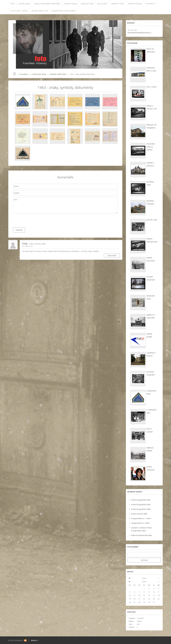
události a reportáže (151, 316)
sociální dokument (151, 278)
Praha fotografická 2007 (141, 500)
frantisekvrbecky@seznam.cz (139, 33)
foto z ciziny (151, 87)
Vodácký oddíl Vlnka (58, 74)
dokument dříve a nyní (151, 69)
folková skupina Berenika (141, 535)
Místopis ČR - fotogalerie (152, 126)
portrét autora (24, 4)
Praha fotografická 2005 (141, 505)
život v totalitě (150, 430)
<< (130, 578)
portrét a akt (152, 220)
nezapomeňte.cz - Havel (141, 518)
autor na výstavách (151, 50)
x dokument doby (39, 74)
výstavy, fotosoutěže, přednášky (47, 4)
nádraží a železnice (150, 164)
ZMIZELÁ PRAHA (150, 449)
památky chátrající (150, 202)
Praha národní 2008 (139, 514)
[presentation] (31, 220)
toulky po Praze (87, 4)
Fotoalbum (150, 4)
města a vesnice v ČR (152, 107)
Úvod (12, 4)
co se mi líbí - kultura (19, 11)
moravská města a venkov (151, 147)
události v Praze (118, 4)
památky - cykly (151, 183)
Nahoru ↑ (35, 640)
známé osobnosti (151, 468)
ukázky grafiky (149, 335)
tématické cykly (151, 297)
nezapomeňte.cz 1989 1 (141, 523)
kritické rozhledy (135, 4)
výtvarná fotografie (151, 373)
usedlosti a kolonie (151, 354)
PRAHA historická (151, 259)
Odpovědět (112, 255)
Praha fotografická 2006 (141, 509)
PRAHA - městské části (152, 240)
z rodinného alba (151, 411)
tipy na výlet (102, 4)
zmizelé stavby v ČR (40, 11)
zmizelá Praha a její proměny (64, 11)
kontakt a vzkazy (70, 4)
